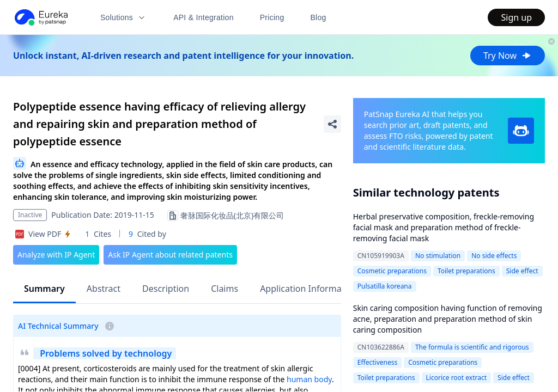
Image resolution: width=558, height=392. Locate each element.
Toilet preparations (466, 271)
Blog (319, 17)
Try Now (508, 56)
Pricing (272, 17)
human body (309, 379)
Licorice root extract (457, 378)
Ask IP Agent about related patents (170, 255)
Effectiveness (377, 362)
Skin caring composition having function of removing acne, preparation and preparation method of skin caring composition (448, 319)
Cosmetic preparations (392, 271)
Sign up (516, 17)
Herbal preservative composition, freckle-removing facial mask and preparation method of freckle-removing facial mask (444, 227)
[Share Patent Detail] (332, 124)
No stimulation (438, 256)
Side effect (522, 271)
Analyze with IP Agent (56, 255)
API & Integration (204, 17)
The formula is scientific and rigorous (472, 347)
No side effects (494, 256)
